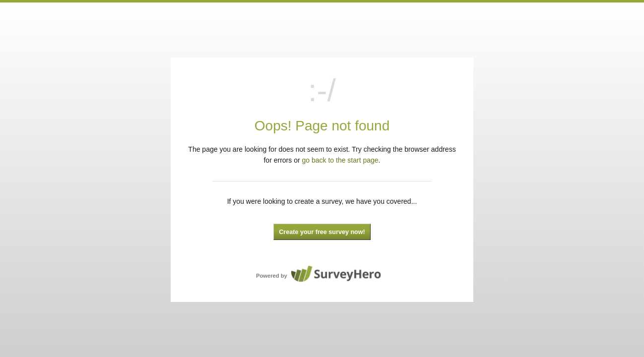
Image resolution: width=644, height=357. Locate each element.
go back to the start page (340, 160)
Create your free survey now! (322, 232)
